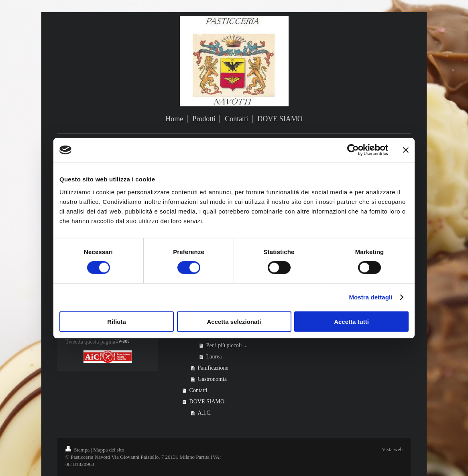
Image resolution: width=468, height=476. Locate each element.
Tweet (122, 341)
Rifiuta (117, 321)
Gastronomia (212, 379)
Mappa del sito (109, 450)
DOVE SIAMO (207, 402)
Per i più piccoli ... (227, 345)
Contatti (198, 390)
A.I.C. (205, 413)
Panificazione (213, 368)
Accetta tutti (351, 321)
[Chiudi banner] (406, 150)
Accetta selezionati (234, 321)
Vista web (392, 449)
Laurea (214, 357)
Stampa (78, 450)
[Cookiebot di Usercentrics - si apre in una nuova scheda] (353, 150)
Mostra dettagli (370, 297)
